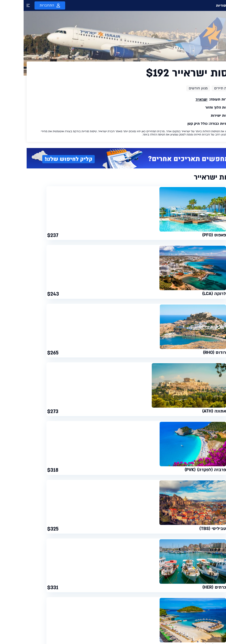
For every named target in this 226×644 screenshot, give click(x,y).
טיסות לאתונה (52, 430)
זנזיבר (180, 435)
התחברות (26, 5)
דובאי (206, 435)
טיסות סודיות (208, 5)
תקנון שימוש (130, 620)
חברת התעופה (197, 476)
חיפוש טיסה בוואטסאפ (161, 620)
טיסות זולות (168, 613)
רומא (20, 430)
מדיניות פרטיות (129, 627)
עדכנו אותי (31, 616)
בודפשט (38, 430)
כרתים (83, 435)
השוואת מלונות (166, 635)
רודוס (91, 435)
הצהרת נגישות (130, 635)
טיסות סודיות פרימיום (125, 605)
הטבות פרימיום (166, 627)
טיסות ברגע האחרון (163, 605)
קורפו (74, 435)
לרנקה (99, 435)
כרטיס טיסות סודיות (126, 613)
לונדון (28, 430)
